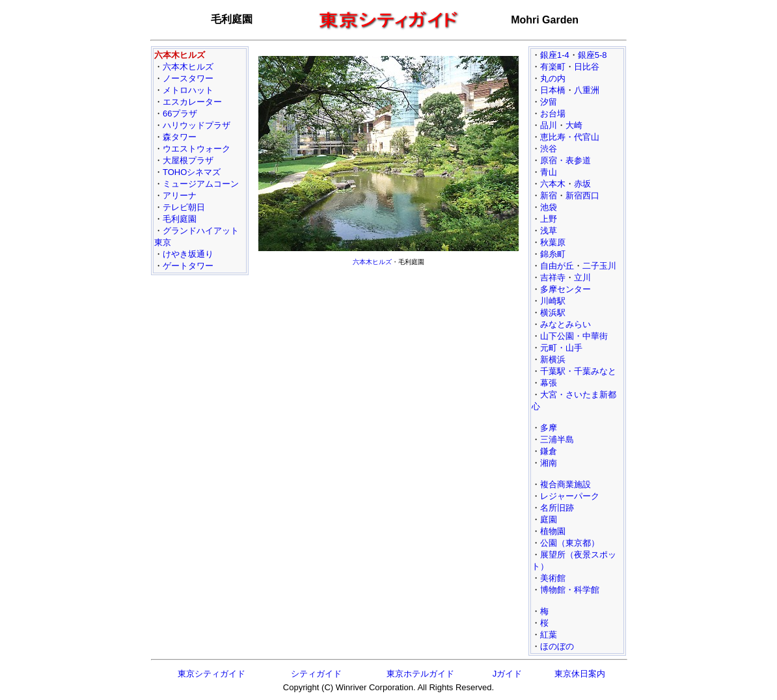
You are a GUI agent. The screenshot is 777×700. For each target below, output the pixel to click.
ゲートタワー (188, 266)
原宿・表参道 (566, 160)
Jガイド (508, 674)
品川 (549, 125)
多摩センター (566, 289)
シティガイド (316, 674)
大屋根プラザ (188, 160)
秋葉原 (553, 242)
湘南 (549, 463)
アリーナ (180, 195)
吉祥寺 (553, 277)
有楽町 (553, 67)
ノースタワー (188, 78)
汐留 (549, 102)
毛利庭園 (180, 219)
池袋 (549, 207)
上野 (549, 219)
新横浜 (553, 359)
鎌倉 (549, 451)
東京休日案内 (580, 674)
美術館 (553, 578)
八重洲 (587, 90)
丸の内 (553, 78)
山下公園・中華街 (574, 336)
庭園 (549, 519)
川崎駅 (553, 301)
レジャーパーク (570, 496)
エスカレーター (192, 102)
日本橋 (553, 90)
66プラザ (180, 114)
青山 (549, 172)
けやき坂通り (188, 254)
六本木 (553, 184)
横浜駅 (553, 313)
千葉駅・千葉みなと (578, 371)
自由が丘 (557, 266)
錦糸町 (553, 254)
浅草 (549, 231)
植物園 (553, 531)
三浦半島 (557, 439)
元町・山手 (561, 348)
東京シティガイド (211, 674)
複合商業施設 (566, 484)
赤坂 (582, 184)
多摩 (549, 428)
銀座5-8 (593, 55)
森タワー (180, 137)
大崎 (574, 125)
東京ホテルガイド (420, 674)
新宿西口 (582, 195)
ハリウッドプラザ (197, 125)
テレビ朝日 (184, 207)
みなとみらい (566, 324)
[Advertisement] (388, 362)
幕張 (549, 383)
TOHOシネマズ (192, 172)
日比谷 (587, 67)
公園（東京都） (570, 543)
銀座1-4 (555, 55)
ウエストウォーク (197, 149)
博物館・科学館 (570, 590)
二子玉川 (599, 266)
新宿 (549, 195)
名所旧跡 (557, 508)
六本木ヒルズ (188, 67)
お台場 (553, 114)
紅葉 (549, 635)
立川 (582, 277)
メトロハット (188, 90)
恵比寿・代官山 (570, 137)
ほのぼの (557, 646)
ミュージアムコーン (201, 184)
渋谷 (549, 149)
